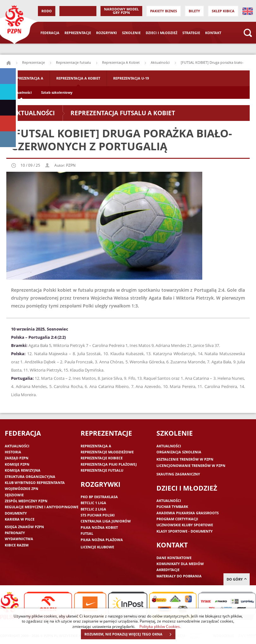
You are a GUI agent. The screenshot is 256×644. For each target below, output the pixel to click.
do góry (237, 579)
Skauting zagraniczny (178, 474)
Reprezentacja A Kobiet (121, 62)
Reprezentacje (78, 33)
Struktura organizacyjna (30, 477)
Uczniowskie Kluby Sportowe (185, 525)
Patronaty (15, 533)
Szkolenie (131, 33)
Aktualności (160, 62)
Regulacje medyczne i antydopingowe (42, 507)
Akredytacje (168, 570)
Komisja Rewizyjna (23, 470)
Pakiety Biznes (164, 11)
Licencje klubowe (97, 547)
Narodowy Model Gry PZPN (121, 11)
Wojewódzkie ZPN (21, 489)
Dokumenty (16, 513)
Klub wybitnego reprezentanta (35, 483)
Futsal (87, 533)
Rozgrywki (107, 33)
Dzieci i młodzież (162, 33)
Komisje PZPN (17, 464)
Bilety (194, 11)
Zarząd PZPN (17, 458)
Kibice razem (17, 545)
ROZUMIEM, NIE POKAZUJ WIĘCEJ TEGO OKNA (130, 634)
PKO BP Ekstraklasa (99, 497)
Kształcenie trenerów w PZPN (185, 459)
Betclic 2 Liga (93, 509)
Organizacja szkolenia (179, 452)
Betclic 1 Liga (93, 503)
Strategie (191, 33)
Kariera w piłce (20, 519)
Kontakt (213, 33)
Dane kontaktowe (174, 558)
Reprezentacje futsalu (73, 62)
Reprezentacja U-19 (131, 78)
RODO (47, 11)
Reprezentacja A (28, 78)
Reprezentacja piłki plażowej (109, 464)
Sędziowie (14, 495)
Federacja (50, 33)
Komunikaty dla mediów (180, 564)
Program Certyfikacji (177, 519)
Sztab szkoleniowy (57, 92)
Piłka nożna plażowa (102, 540)
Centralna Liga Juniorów (106, 521)
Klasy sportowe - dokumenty (185, 531)
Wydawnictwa (19, 539)
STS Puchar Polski (98, 515)
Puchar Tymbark (172, 507)
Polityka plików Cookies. (160, 626)
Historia (13, 452)
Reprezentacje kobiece (102, 458)
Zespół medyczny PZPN (26, 501)
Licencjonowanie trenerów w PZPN (191, 465)
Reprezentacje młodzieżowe (107, 452)
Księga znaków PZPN (24, 527)
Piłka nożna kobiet (99, 527)
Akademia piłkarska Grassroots (188, 513)
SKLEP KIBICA (223, 11)
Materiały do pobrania (179, 576)
